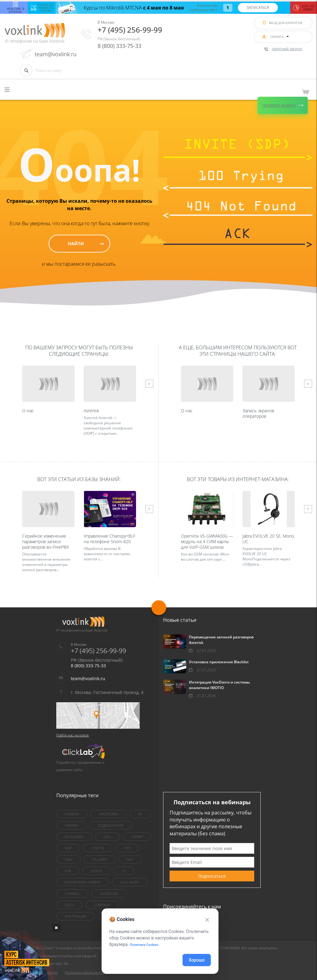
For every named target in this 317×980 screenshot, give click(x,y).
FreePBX (71, 825)
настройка (108, 814)
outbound (109, 894)
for (68, 871)
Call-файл (130, 882)
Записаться (258, 8)
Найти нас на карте (73, 735)
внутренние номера (83, 882)
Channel (72, 894)
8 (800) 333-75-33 (119, 46)
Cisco (69, 905)
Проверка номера (279, 105)
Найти (76, 243)
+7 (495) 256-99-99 (130, 30)
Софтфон (102, 905)
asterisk (72, 814)
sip (140, 814)
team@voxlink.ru (56, 54)
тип (127, 848)
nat (130, 859)
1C (124, 871)
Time (68, 859)
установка (74, 837)
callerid (100, 859)
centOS (98, 848)
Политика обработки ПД (85, 972)
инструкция (75, 916)
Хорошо (197, 960)
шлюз (96, 871)
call (107, 837)
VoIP (68, 848)
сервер (137, 837)
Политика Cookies (144, 945)
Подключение (111, 825)
